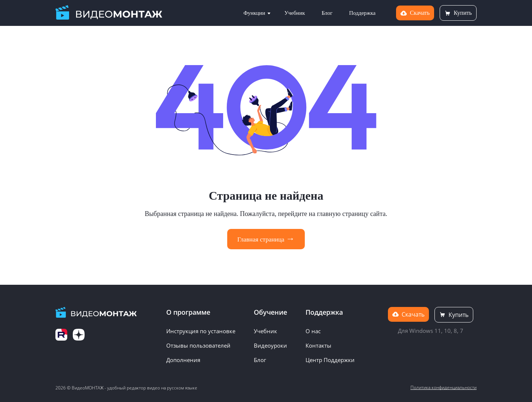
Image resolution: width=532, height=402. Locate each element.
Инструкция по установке (201, 331)
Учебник (295, 13)
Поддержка (362, 13)
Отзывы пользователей (198, 345)
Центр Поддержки (330, 360)
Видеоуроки (270, 345)
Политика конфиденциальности (444, 388)
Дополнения (183, 360)
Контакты (318, 345)
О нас (313, 331)
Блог (327, 13)
